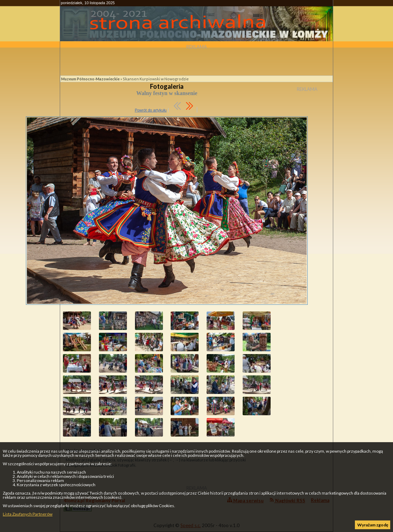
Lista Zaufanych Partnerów (28, 514)
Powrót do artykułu (151, 110)
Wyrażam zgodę (373, 525)
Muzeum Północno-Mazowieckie (90, 79)
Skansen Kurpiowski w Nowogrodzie (156, 79)
